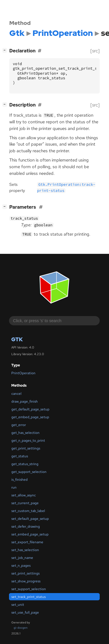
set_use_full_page (25, 612)
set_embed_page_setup (30, 534)
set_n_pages (21, 566)
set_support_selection (29, 589)
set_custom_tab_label (28, 511)
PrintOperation (23, 373)
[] (6, 50)
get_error (19, 425)
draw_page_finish (25, 401)
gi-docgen (21, 628)
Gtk (17, 339)
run (14, 487)
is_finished (19, 480)
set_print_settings (25, 573)
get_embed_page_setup (30, 417)
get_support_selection (29, 472)
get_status (20, 456)
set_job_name (22, 558)
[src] (95, 51)
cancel (16, 394)
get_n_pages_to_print (28, 441)
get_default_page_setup (30, 409)
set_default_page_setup (30, 519)
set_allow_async (24, 495)
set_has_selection (25, 550)
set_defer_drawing (26, 526)
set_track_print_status (28, 597)
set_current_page (25, 503)
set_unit (18, 605)
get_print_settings (26, 448)
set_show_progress (26, 581)
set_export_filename (27, 542)
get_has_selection (25, 433)
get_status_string (25, 464)
